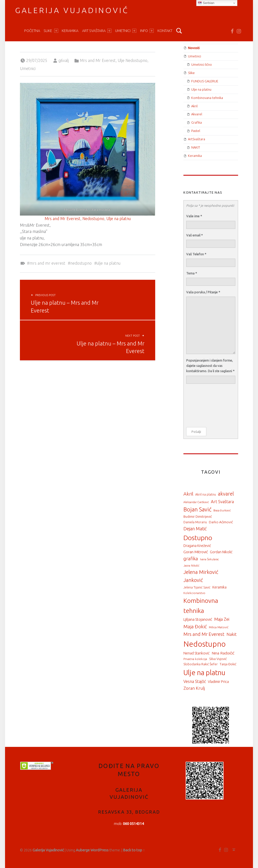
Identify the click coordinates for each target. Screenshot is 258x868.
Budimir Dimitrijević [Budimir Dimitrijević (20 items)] (198, 516)
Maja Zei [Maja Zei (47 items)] (222, 619)
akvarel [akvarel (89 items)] (226, 494)
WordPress (100, 850)
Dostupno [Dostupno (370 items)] (198, 538)
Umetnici (126, 31)
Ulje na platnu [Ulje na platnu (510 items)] (204, 672)
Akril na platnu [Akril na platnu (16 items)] (206, 494)
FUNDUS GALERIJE (205, 81)
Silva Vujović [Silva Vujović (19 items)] (218, 659)
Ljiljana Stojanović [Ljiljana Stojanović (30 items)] (198, 619)
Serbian (206, 3)
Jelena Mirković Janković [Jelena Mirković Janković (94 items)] (201, 576)
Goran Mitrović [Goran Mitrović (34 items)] (196, 552)
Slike (51, 31)
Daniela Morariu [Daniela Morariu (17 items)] (195, 522)
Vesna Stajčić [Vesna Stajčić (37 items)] (195, 681)
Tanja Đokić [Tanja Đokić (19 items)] (228, 664)
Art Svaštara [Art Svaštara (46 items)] (222, 501)
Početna (32, 31)
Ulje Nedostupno (133, 60)
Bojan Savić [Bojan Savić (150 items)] (197, 509)
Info (147, 31)
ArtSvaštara (197, 139)
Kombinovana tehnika (207, 98)
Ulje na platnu (119, 219)
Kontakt (165, 31)
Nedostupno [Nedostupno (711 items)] (205, 644)
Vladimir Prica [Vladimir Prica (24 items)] (218, 682)
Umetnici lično (202, 64)
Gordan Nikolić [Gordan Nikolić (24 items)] (221, 552)
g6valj (64, 60)
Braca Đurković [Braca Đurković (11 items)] (222, 510)
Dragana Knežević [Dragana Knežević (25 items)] (197, 546)
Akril (194, 106)
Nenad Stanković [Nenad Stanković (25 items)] (197, 653)
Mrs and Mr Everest (98, 60)
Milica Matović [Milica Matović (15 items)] (219, 627)
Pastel (196, 131)
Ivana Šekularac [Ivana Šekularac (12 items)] (209, 559)
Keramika (70, 31)
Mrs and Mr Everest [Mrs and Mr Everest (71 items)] (204, 634)
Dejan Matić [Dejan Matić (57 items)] (195, 529)
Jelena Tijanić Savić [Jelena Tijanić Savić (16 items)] (197, 587)
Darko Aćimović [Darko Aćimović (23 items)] (221, 522)
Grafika (197, 122)
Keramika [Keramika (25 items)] (219, 587)
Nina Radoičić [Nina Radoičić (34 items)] (223, 653)
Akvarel (197, 114)
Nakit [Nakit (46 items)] (232, 634)
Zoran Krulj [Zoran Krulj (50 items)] (194, 688)
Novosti (194, 48)
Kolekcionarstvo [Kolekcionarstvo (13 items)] (194, 593)
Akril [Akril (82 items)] (188, 494)
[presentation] (207, 406)
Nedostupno (93, 219)
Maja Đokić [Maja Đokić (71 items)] (195, 627)
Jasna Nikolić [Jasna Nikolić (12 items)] (191, 566)
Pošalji (196, 432)
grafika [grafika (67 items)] (191, 559)
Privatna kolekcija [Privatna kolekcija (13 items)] (195, 659)
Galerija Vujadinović (72, 10)
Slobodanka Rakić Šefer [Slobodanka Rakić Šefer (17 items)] (201, 664)
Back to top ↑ (134, 850)
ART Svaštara (97, 31)
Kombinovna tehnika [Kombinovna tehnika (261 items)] (201, 606)
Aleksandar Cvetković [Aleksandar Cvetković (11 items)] (196, 502)
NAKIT (196, 147)
